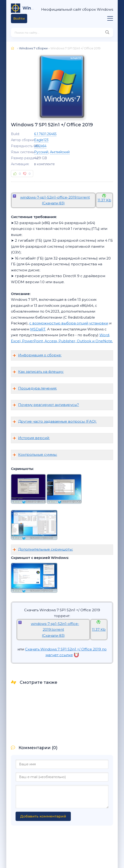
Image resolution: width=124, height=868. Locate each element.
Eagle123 (41, 140)
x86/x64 (40, 146)
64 (29, 8)
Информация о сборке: (40, 355)
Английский (60, 152)
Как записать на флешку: (41, 372)
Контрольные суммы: (38, 455)
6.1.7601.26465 (45, 134)
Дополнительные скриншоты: (46, 549)
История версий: (34, 438)
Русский (41, 152)
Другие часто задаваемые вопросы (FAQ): (57, 421)
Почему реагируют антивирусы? (49, 405)
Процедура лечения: (38, 388)
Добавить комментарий (43, 816)
